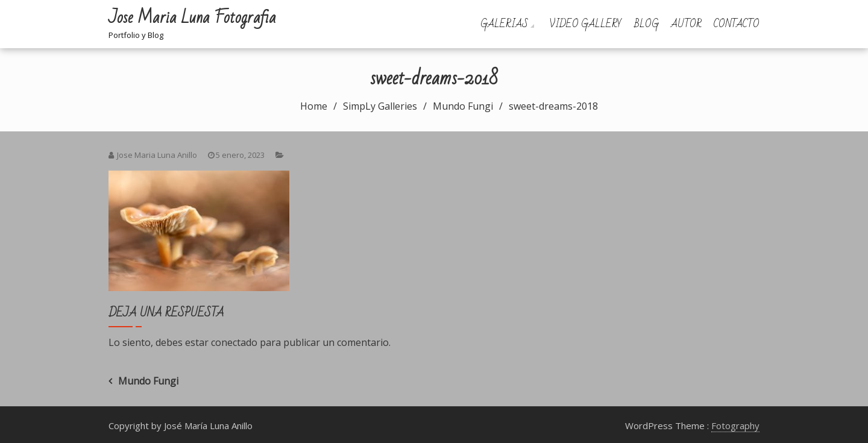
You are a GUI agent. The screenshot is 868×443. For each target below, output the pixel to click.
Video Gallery (586, 24)
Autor (686, 24)
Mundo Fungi (148, 381)
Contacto (737, 24)
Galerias (504, 24)
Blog (646, 24)
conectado (234, 342)
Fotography (735, 426)
